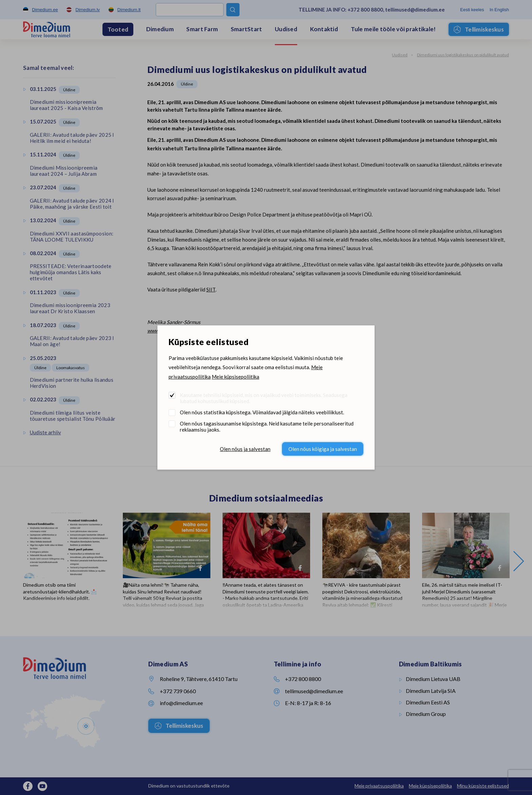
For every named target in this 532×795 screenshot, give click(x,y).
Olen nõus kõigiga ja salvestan (323, 449)
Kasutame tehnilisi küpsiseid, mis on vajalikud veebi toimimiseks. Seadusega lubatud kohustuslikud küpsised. (264, 398)
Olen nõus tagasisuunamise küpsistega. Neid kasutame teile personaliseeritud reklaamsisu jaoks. (267, 427)
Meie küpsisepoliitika (235, 377)
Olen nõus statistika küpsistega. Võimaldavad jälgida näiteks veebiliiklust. (262, 412)
